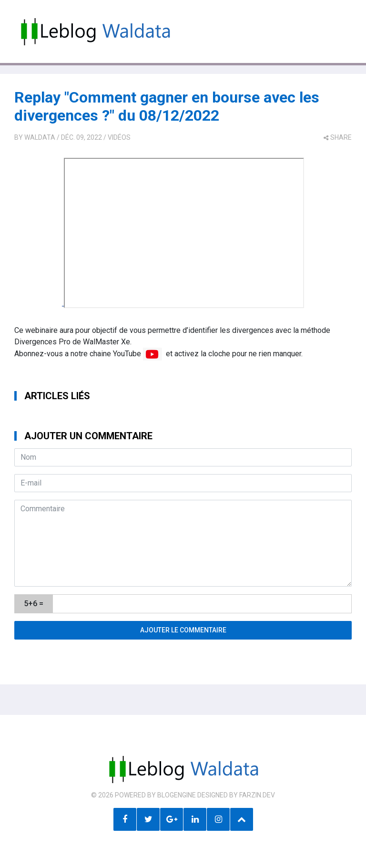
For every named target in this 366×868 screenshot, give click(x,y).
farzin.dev (257, 795)
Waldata (40, 137)
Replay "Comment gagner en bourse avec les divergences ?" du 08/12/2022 (167, 106)
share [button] (338, 137)
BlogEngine (177, 795)
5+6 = (34, 604)
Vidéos (119, 137)
